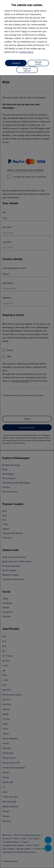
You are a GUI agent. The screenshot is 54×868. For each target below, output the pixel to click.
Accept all (16, 63)
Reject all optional (27, 70)
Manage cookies (38, 63)
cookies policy (26, 52)
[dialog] (27, 434)
